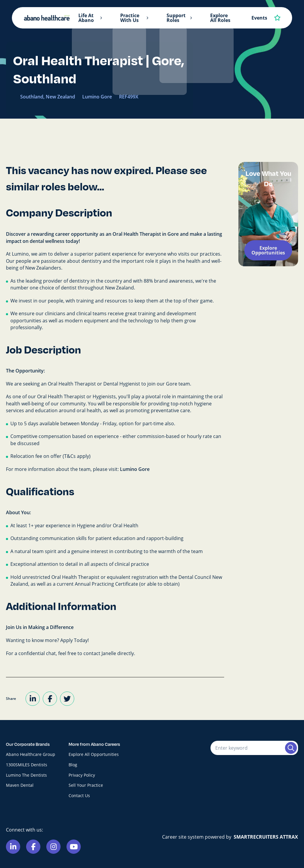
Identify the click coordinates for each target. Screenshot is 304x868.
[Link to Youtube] (74, 847)
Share (11, 699)
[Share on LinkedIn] (33, 699)
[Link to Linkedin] (13, 847)
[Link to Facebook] (33, 847)
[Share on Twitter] (67, 699)
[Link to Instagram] (53, 847)
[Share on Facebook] (50, 699)
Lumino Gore (135, 469)
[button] (101, 18)
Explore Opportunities (268, 250)
